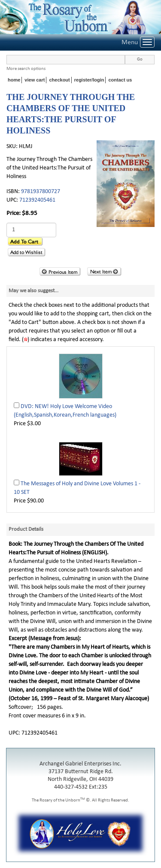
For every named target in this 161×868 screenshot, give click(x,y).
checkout (59, 80)
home (14, 80)
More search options (26, 69)
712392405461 (37, 200)
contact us (120, 80)
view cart (35, 80)
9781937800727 (41, 192)
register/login (89, 80)
